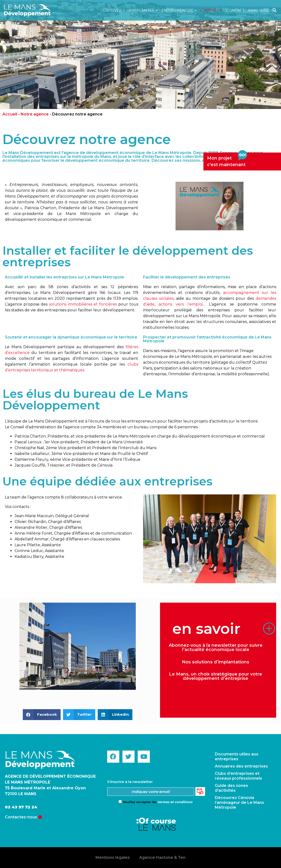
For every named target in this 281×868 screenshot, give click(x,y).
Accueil (10, 114)
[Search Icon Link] (275, 10)
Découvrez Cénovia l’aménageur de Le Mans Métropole (239, 803)
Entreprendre (179, 10)
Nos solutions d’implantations (216, 662)
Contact (235, 10)
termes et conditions (175, 802)
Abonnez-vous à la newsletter (203, 645)
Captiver (114, 10)
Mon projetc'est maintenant (227, 160)
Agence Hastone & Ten (162, 857)
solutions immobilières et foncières (83, 304)
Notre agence (35, 114)
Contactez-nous (21, 817)
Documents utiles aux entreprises (237, 757)
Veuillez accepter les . (156, 802)
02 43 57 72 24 (21, 807)
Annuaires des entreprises (241, 766)
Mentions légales (112, 857)
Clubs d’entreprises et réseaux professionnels (238, 776)
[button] (42, 715)
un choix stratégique (213, 674)
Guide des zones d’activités (231, 788)
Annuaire (258, 10)
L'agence (212, 10)
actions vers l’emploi (181, 304)
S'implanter (143, 10)
